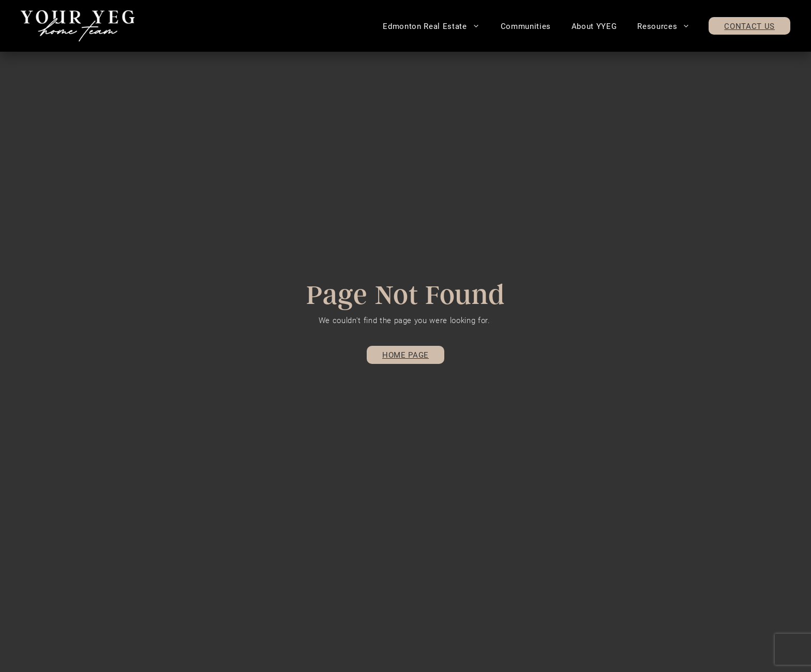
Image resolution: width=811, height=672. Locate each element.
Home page (405, 355)
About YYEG (594, 26)
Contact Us (749, 26)
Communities (526, 26)
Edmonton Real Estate (436, 26)
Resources (669, 26)
